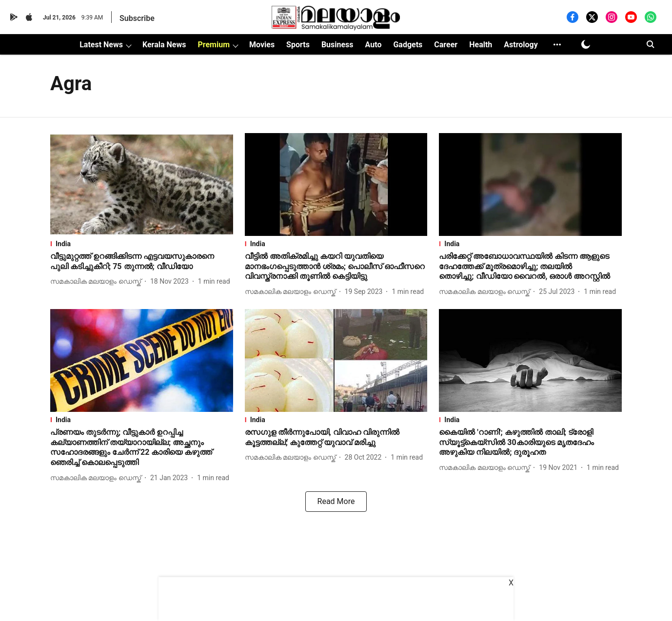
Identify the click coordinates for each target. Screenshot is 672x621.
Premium (214, 45)
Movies (262, 45)
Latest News (101, 45)
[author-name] (98, 281)
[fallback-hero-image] (142, 184)
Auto (374, 45)
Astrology (521, 45)
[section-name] (142, 244)
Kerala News (164, 45)
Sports (298, 45)
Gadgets (408, 45)
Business (337, 45)
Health (481, 45)
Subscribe (137, 18)
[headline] (142, 262)
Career (446, 45)
